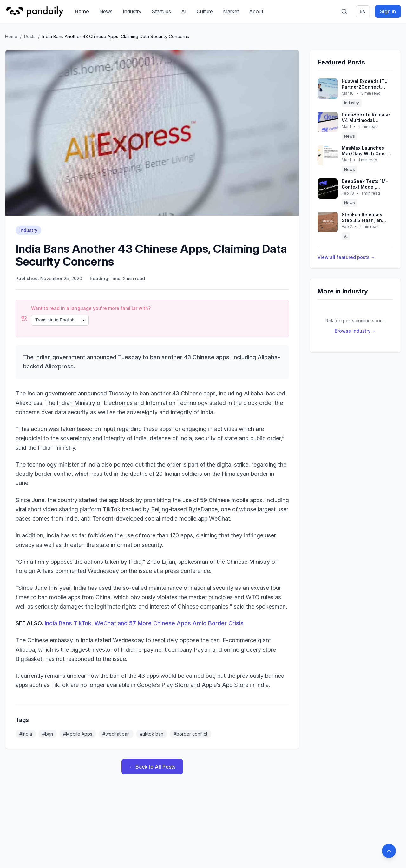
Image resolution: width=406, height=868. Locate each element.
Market (231, 11)
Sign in (388, 11)
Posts (30, 36)
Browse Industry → (355, 331)
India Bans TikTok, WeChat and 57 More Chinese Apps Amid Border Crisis (144, 606)
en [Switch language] (363, 11)
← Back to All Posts (152, 750)
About (256, 11)
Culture (205, 11)
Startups (161, 11)
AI (184, 11)
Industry (132, 11)
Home (82, 11)
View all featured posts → (346, 257)
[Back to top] (389, 851)
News (106, 11)
